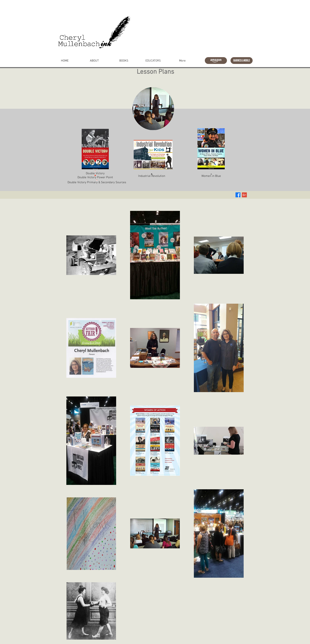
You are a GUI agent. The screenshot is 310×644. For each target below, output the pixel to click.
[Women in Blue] (211, 175)
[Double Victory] (95, 172)
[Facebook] (238, 195)
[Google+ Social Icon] (244, 195)
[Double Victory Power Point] (95, 176)
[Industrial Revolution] (152, 175)
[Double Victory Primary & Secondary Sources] (97, 182)
